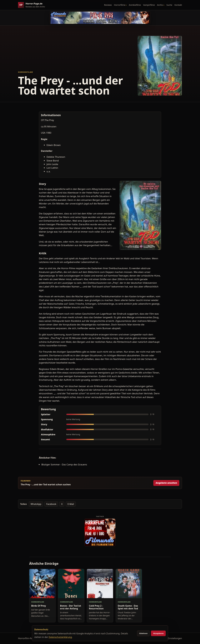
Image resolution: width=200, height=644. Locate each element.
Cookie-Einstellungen (171, 638)
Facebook (51, 504)
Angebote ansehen (166, 483)
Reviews (108, 5)
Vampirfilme (149, 5)
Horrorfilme (120, 5)
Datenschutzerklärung (60, 637)
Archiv (160, 5)
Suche (169, 5)
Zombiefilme (135, 5)
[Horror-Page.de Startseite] (33, 5)
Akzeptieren (158, 633)
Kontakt (178, 5)
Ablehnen (143, 633)
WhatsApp (36, 504)
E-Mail (71, 504)
